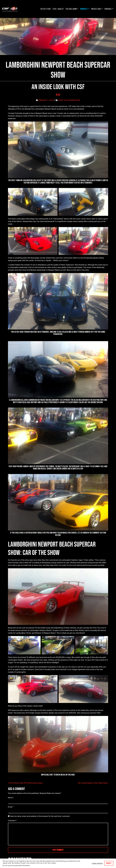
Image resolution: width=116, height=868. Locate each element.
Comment (12, 821)
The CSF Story (45, 9)
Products (84, 9)
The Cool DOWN (71, 9)
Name (11, 798)
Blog (58, 95)
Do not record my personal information (16, 866)
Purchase (108, 9)
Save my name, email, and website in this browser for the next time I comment (40, 816)
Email (11, 807)
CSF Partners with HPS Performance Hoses (25, 783)
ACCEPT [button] (109, 863)
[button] (33, 202)
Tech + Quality (58, 9)
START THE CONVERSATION (69, 100)
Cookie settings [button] (97, 863)
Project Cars (96, 9)
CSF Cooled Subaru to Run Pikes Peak (93, 783)
